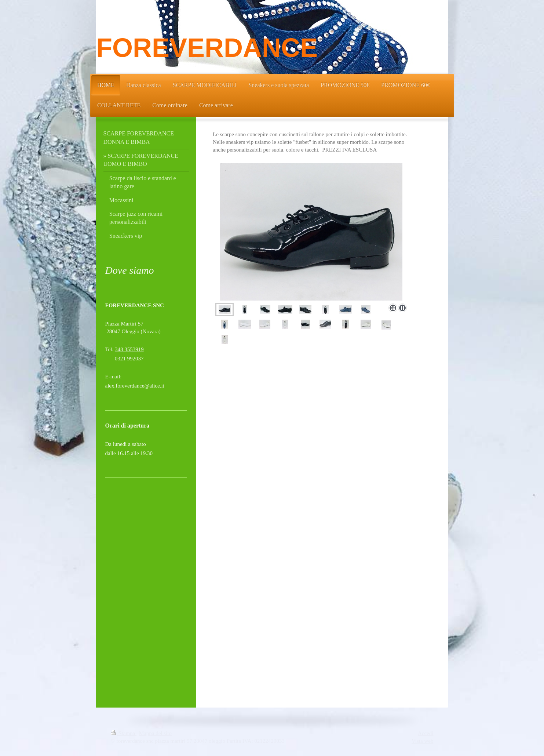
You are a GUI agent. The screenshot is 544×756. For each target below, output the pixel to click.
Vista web (423, 741)
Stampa (124, 733)
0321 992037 (129, 359)
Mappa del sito (155, 733)
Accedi (426, 733)
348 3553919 (129, 349)
